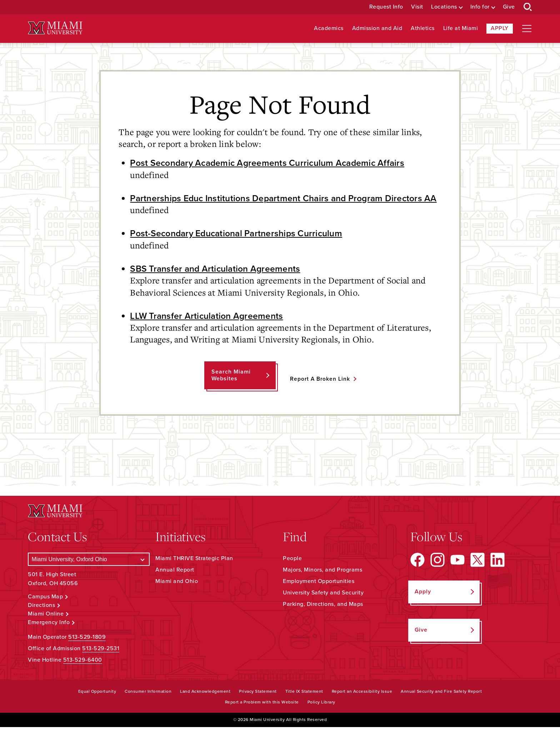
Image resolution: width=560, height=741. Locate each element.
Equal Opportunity (97, 705)
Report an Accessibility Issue (362, 705)
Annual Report (175, 584)
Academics (329, 28)
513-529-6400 (83, 674)
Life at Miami (461, 28)
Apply (500, 28)
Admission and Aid (377, 28)
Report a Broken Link (320, 392)
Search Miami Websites (230, 389)
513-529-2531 (101, 662)
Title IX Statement (304, 705)
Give (509, 7)
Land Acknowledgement (205, 705)
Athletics (423, 28)
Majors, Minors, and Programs (322, 584)
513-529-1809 (87, 651)
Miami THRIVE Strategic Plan (194, 572)
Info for (480, 7)
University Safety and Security (323, 607)
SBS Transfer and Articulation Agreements (218, 282)
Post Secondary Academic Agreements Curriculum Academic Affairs (272, 163)
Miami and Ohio (177, 595)
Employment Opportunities (319, 595)
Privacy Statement (258, 705)
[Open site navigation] (527, 29)
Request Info (386, 7)
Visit (417, 7)
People (292, 572)
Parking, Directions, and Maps (323, 618)
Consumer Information (148, 705)
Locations (444, 7)
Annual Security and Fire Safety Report (441, 705)
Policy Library (321, 716)
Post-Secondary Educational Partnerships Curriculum (241, 247)
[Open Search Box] (528, 7)
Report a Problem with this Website (262, 716)
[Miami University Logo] (55, 28)
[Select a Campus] (89, 573)
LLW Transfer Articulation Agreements (209, 330)
